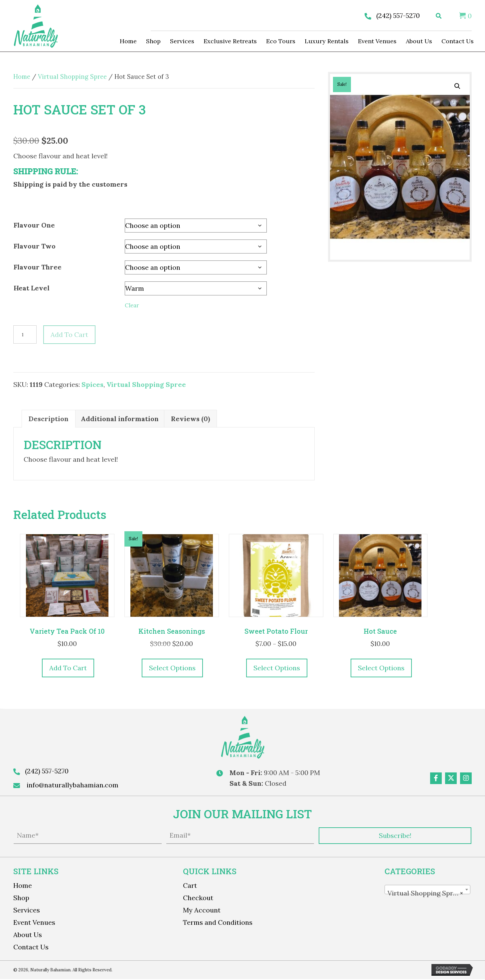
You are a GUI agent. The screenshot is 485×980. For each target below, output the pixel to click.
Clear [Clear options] (132, 305)
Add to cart (69, 334)
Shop (21, 898)
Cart (190, 886)
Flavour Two (35, 246)
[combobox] (427, 890)
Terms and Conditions (218, 923)
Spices (92, 384)
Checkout (198, 898)
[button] (457, 86)
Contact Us (31, 948)
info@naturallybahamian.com (73, 786)
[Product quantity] (25, 334)
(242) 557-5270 (398, 15)
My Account (202, 911)
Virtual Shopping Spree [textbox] (425, 894)
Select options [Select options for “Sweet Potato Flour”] (277, 668)
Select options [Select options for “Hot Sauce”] (381, 668)
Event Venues (34, 923)
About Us (28, 935)
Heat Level (32, 288)
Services (27, 911)
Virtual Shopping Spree (72, 77)
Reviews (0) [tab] (190, 419)
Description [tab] (49, 419)
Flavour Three (38, 267)
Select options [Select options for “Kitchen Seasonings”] (172, 668)
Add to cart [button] (68, 668)
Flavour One (34, 225)
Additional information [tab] (120, 419)
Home (22, 77)
